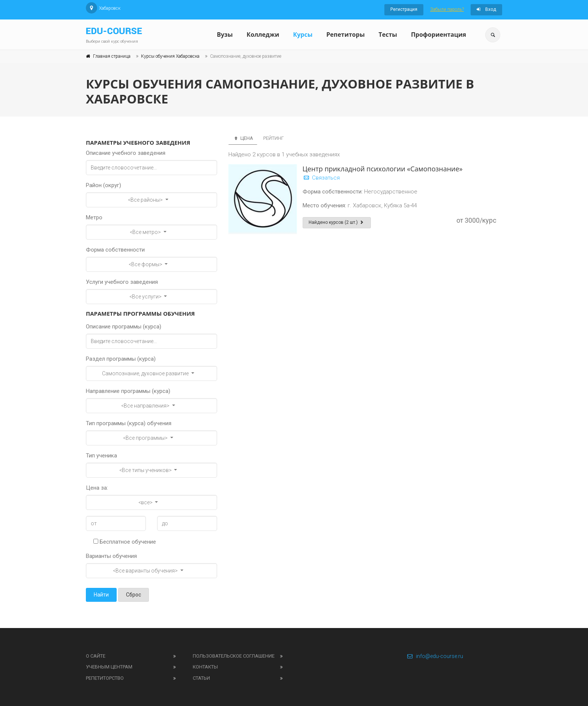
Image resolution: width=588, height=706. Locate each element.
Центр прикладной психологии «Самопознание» (383, 169)
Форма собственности (115, 250)
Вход (486, 9)
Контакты (205, 667)
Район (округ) (103, 185)
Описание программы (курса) (124, 327)
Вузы (225, 34)
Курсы (303, 34)
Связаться (321, 178)
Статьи (201, 678)
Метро (94, 217)
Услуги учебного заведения (122, 282)
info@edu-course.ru (435, 656)
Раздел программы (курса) (121, 359)
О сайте (96, 656)
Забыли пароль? (447, 9)
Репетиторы (345, 34)
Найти (101, 595)
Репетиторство (105, 678)
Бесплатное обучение (125, 542)
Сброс (133, 595)
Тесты (388, 34)
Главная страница (112, 56)
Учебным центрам (109, 667)
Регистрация (404, 9)
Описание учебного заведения (126, 153)
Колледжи (263, 34)
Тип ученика (101, 456)
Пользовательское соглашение (234, 656)
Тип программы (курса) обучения (129, 423)
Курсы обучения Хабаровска (170, 56)
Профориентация (439, 34)
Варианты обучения (111, 556)
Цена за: (97, 488)
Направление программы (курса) (128, 391)
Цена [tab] (243, 138)
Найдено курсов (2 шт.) (337, 222)
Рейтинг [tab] (274, 138)
